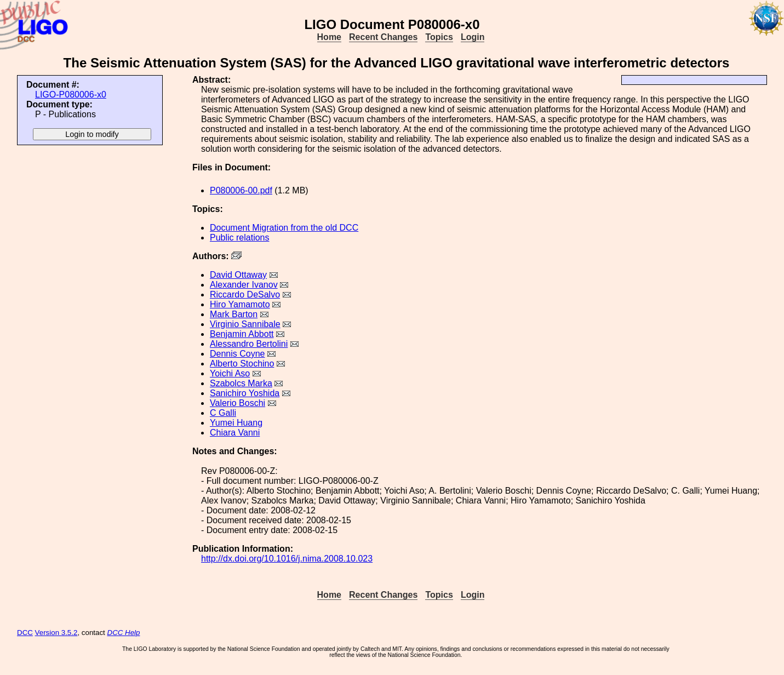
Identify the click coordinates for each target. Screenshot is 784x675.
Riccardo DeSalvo (245, 294)
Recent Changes (383, 37)
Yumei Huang (236, 423)
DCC (25, 633)
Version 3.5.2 (56, 633)
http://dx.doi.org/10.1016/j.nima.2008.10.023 (287, 559)
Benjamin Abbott (242, 334)
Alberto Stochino (242, 364)
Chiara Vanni (235, 433)
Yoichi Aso (230, 373)
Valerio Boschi (238, 403)
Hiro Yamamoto (240, 304)
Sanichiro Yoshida (245, 393)
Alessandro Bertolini (249, 344)
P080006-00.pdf (241, 190)
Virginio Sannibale (245, 324)
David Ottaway (238, 275)
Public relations (240, 238)
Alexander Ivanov (244, 285)
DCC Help (124, 633)
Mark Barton (234, 314)
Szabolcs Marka (241, 383)
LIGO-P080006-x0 (71, 95)
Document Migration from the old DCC (284, 228)
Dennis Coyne (238, 354)
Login (473, 37)
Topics (439, 37)
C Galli (223, 413)
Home (329, 37)
